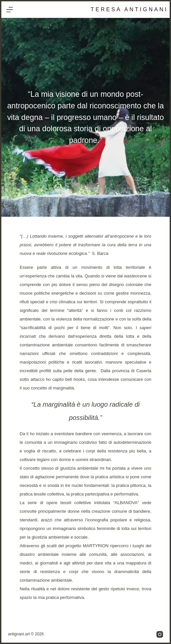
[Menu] (10, 10)
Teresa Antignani (129, 9)
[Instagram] (160, 634)
